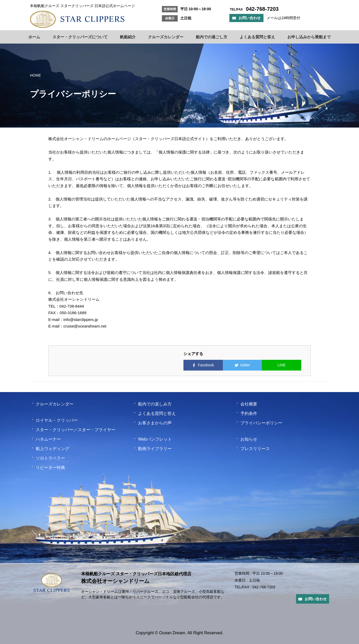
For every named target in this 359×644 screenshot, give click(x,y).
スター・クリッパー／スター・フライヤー (73, 430)
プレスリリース (253, 449)
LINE (282, 365)
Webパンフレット (153, 439)
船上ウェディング (50, 449)
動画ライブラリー (153, 449)
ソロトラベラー (48, 458)
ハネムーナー (46, 439)
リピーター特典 (48, 468)
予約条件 (247, 413)
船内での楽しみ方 (153, 404)
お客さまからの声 (153, 423)
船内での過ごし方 (212, 37)
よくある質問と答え (257, 37)
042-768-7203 (264, 588)
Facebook (203, 365)
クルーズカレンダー (166, 37)
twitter (242, 365)
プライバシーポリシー (259, 423)
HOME (35, 75)
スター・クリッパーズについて (80, 37)
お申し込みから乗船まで (309, 37)
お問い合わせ (246, 18)
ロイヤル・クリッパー (55, 420)
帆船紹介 (128, 37)
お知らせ (247, 439)
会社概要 (247, 404)
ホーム (34, 37)
